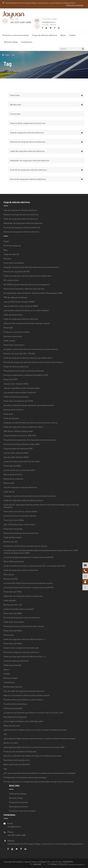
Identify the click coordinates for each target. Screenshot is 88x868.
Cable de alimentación (13, 315)
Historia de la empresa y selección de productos (24, 289)
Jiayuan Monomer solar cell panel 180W (21, 306)
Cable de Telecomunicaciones (16, 397)
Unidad (72, 35)
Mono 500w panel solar (14, 562)
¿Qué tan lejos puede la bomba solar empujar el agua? (27, 323)
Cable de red (9, 492)
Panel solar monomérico (14, 345)
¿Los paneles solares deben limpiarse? (20, 393)
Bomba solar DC (11, 579)
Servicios (7, 259)
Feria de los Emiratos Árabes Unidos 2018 (21, 444)
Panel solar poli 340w (13, 631)
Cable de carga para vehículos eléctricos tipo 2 (23, 500)
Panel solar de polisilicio (14, 263)
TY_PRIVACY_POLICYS (58, 864)
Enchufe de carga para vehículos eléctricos (29, 170)
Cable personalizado (75, 5)
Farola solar (15, 114)
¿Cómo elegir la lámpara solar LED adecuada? (23, 721)
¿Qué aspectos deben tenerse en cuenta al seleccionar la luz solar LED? (34, 747)
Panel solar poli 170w (13, 592)
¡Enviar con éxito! (11, 743)
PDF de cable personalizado (16, 298)
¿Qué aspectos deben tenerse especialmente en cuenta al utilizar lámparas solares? (39, 739)
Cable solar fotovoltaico (14, 622)
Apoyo (63, 35)
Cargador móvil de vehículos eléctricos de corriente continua (29, 496)
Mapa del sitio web (12, 726)
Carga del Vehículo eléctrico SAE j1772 (20, 436)
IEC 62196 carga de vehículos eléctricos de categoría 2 (27, 285)
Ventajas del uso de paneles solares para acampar (25, 778)
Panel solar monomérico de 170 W (18, 401)
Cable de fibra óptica (13, 537)
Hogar (7, 55)
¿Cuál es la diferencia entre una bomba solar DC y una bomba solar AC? (34, 566)
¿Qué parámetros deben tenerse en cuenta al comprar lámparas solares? (35, 730)
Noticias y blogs (11, 42)
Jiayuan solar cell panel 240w (16, 384)
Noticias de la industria (13, 410)
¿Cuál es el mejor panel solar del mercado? (22, 462)
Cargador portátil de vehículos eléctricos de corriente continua (30, 423)
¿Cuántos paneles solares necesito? (19, 609)
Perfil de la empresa (12, 246)
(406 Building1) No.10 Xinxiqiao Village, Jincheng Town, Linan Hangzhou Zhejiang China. (39, 3)
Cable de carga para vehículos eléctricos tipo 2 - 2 (25, 657)
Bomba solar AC (11, 542)
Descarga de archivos (13, 475)
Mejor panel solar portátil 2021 (17, 765)
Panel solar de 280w (12, 466)
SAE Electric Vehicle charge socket (18, 431)
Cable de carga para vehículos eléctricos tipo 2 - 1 (25, 639)
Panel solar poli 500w (13, 644)
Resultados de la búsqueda (15, 717)
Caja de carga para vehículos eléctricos (27, 133)
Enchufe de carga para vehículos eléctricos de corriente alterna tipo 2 (33, 362)
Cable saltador (10, 600)
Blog (5, 250)
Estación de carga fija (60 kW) (17, 272)
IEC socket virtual (11, 280)
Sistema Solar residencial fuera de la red (28, 123)
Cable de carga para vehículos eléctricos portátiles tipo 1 (28, 276)
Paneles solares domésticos (15, 704)
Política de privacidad (13, 708)
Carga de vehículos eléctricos (45, 35)
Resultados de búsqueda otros (17, 760)
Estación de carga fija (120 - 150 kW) (19, 354)
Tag (13, 55)
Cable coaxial (9, 341)
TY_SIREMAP (36, 864)
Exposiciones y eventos (13, 479)
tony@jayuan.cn (49, 22)
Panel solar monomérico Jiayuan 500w (20, 512)
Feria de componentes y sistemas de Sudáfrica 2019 (26, 375)
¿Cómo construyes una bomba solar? (19, 470)
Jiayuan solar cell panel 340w (16, 453)
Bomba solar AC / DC (13, 605)
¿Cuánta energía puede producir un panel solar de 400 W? (29, 557)
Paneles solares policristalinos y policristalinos (23, 700)
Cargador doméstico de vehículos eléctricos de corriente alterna (31, 267)
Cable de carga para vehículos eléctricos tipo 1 (23, 427)
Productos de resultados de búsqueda (20, 752)
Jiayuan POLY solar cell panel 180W (19, 302)
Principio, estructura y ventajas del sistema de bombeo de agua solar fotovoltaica (39, 782)
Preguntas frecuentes (13, 529)
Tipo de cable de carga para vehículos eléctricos (24, 691)
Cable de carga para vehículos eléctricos (27, 151)
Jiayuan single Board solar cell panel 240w (22, 388)
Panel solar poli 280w (13, 613)
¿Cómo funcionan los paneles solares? (20, 516)
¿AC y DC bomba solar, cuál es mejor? (20, 525)
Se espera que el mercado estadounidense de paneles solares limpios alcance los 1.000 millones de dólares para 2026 (41, 552)
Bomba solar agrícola (13, 687)
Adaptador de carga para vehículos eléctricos (30, 161)
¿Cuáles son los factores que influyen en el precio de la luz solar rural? (33, 713)
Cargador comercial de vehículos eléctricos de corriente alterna (31, 349)
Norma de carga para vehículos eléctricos (28, 179)
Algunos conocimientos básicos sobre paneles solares (26, 696)
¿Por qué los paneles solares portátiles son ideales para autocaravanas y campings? (40, 773)
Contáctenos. (27, 42)
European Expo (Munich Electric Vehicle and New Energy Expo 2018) (33, 293)
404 (5, 734)
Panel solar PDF (10, 380)
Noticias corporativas (13, 336)
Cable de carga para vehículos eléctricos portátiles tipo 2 (28, 358)
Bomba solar (16, 105)
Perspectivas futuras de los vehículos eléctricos (24, 371)
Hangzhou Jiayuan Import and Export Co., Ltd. (35, 862)
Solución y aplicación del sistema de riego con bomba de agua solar (32, 756)
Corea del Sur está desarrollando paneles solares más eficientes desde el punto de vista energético (41, 506)
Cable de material (11, 254)
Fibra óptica (9, 575)
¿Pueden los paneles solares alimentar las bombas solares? (29, 405)
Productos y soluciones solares (16, 35)
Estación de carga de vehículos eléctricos (28, 142)
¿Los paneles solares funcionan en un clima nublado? (26, 311)
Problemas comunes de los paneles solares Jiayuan (25, 546)
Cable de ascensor (11, 418)
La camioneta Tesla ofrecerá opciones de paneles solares (28, 583)
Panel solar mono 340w (14, 520)
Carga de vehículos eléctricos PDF (18, 449)
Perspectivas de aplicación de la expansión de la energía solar (30, 440)
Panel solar (15, 95)
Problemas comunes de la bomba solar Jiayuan (24, 626)
